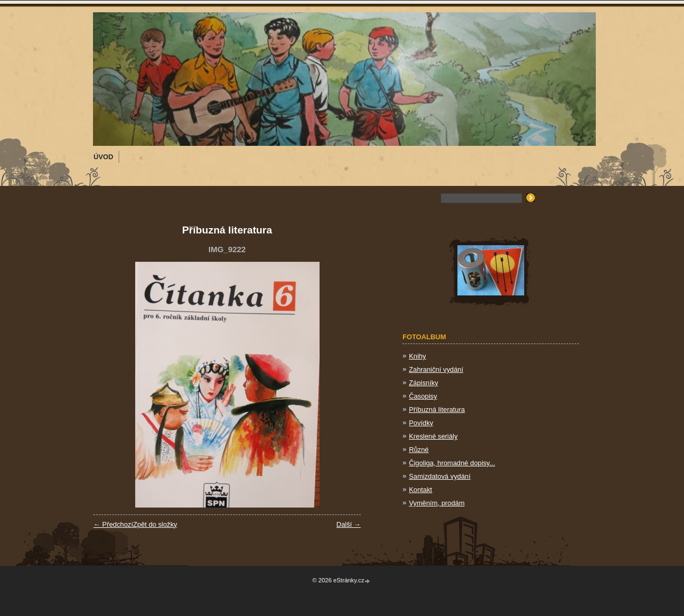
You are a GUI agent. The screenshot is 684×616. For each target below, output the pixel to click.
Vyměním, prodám (437, 503)
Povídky (421, 423)
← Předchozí (113, 524)
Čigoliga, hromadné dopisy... (452, 463)
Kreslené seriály (433, 436)
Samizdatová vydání (440, 476)
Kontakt (420, 490)
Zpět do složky (155, 524)
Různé (419, 450)
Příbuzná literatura (437, 410)
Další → (348, 524)
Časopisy (423, 396)
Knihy (417, 356)
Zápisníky (423, 383)
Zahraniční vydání (436, 369)
